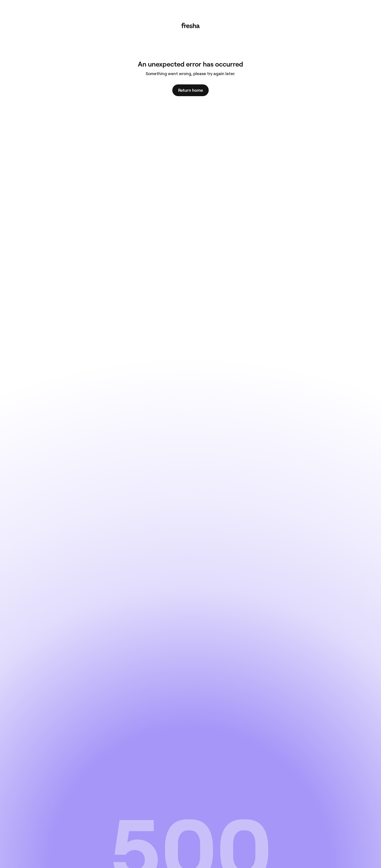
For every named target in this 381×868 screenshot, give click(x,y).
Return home (190, 90)
